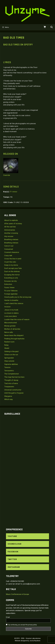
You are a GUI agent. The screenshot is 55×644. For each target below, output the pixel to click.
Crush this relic (10, 262)
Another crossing (11, 233)
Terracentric (9, 371)
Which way (9, 399)
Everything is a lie (11, 278)
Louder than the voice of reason (17, 319)
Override (7, 175)
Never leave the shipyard (14, 335)
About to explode (11, 220)
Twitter (12, 559)
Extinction (8, 284)
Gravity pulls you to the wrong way (18, 297)
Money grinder (10, 326)
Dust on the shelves (12, 271)
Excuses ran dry (10, 281)
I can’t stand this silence (14, 303)
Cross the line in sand (13, 259)
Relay (6, 345)
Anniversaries (10, 230)
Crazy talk (8, 255)
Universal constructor (13, 390)
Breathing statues (11, 239)
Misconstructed (11, 323)
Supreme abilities (11, 364)
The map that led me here (14, 377)
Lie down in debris (11, 313)
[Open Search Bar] (52, 27)
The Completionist (12, 374)
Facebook (13, 552)
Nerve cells (9, 332)
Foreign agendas (11, 294)
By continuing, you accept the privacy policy (21, 625)
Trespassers (9, 387)
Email (8, 617)
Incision (7, 307)
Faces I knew (9, 287)
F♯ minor (14, 192)
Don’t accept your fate (13, 268)
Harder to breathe (11, 300)
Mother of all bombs (12, 329)
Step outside (9, 361)
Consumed (9, 249)
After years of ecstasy (13, 224)
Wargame (8, 396)
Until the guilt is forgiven (14, 393)
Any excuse (9, 236)
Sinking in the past (11, 351)
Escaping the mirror (12, 275)
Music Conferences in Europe (17, 594)
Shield (7, 348)
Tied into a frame (11, 383)
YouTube (12, 536)
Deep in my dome (11, 265)
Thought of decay (11, 380)
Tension (7, 367)
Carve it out (9, 246)
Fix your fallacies (11, 291)
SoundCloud (15, 544)
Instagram (14, 567)
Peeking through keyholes (14, 339)
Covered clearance (12, 252)
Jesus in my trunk (11, 310)
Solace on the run (11, 355)
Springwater (9, 358)
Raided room (9, 342)
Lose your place (10, 316)
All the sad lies (10, 227)
